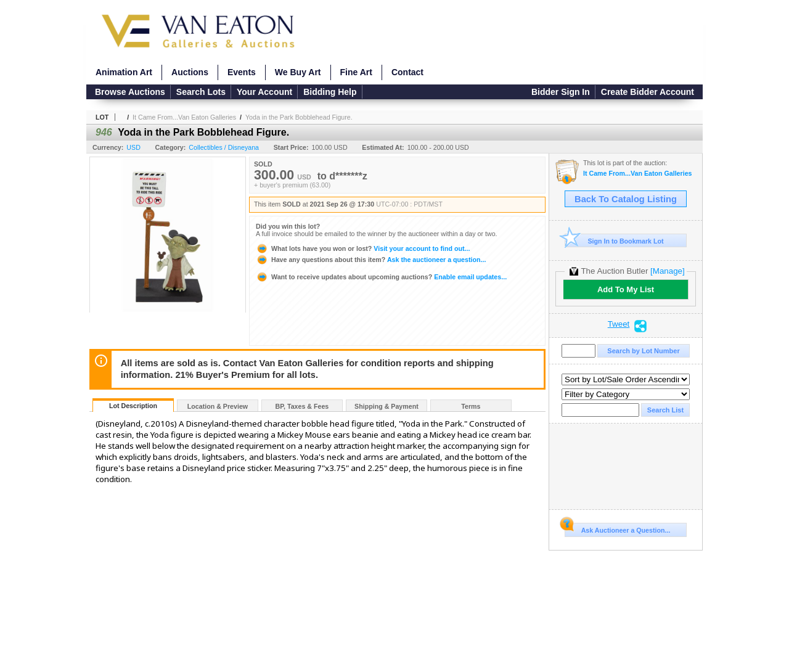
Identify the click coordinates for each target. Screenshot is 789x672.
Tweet (619, 324)
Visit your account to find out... (363, 248)
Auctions (190, 72)
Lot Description (133, 406)
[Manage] (667, 271)
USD (133, 147)
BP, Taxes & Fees (302, 406)
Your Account (264, 92)
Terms (471, 406)
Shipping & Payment (386, 406)
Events (242, 72)
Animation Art (124, 72)
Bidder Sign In (561, 92)
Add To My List (626, 289)
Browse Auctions (130, 92)
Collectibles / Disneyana (224, 147)
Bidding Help (330, 92)
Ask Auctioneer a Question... (617, 528)
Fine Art (356, 72)
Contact (407, 72)
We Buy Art (298, 72)
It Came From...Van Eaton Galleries (184, 117)
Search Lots (201, 92)
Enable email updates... (381, 277)
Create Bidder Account (648, 92)
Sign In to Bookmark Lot (614, 241)
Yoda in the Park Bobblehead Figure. (299, 117)
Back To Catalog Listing (626, 199)
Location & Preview (218, 406)
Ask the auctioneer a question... (371, 260)
